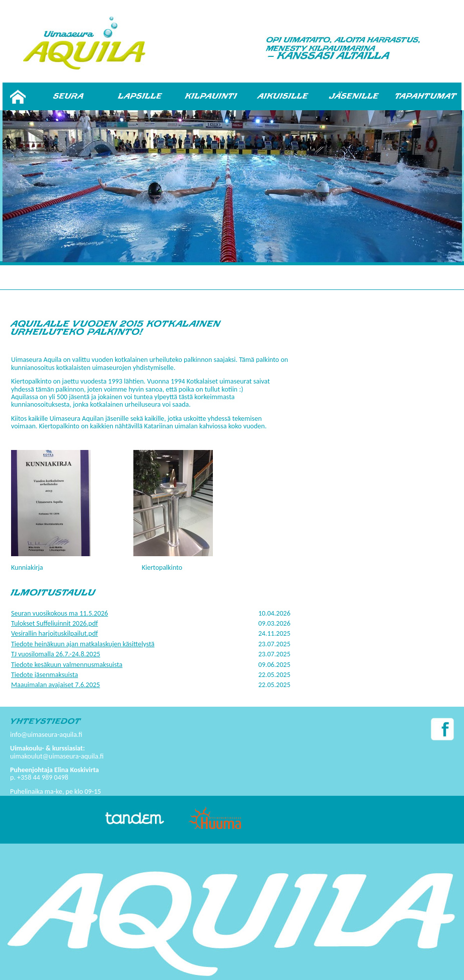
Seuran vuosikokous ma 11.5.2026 (60, 613)
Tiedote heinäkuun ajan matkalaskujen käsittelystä (83, 644)
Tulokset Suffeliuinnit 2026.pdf (55, 623)
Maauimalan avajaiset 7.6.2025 (56, 685)
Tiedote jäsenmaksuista (45, 675)
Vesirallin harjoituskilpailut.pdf (55, 633)
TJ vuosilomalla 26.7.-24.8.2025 (56, 654)
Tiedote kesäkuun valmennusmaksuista (67, 665)
